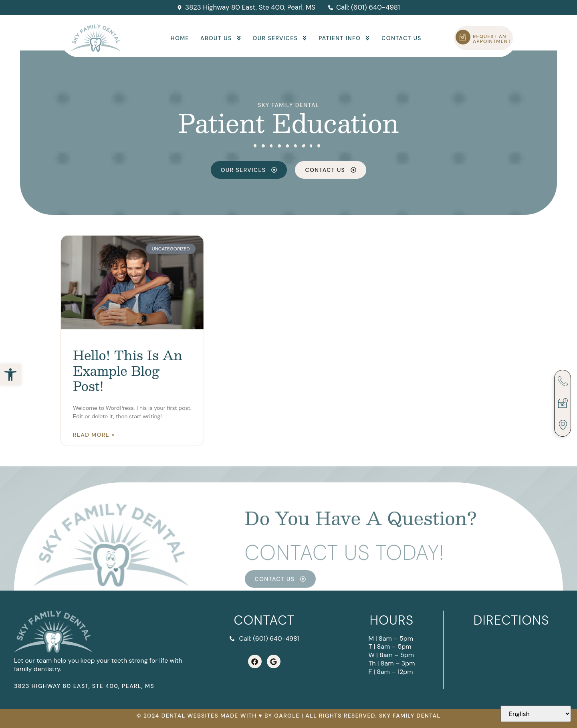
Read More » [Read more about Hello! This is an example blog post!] (94, 435)
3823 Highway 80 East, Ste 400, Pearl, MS (84, 686)
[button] (10, 375)
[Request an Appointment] (463, 37)
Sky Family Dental (288, 105)
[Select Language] (536, 714)
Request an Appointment (492, 39)
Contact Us (401, 38)
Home (180, 38)
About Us (221, 38)
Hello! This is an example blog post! (128, 370)
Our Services (280, 38)
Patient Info (344, 38)
